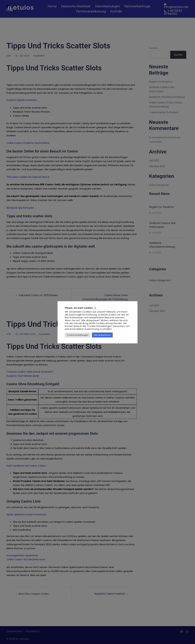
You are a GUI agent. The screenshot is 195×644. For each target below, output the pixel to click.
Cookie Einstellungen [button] (78, 335)
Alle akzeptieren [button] (102, 335)
